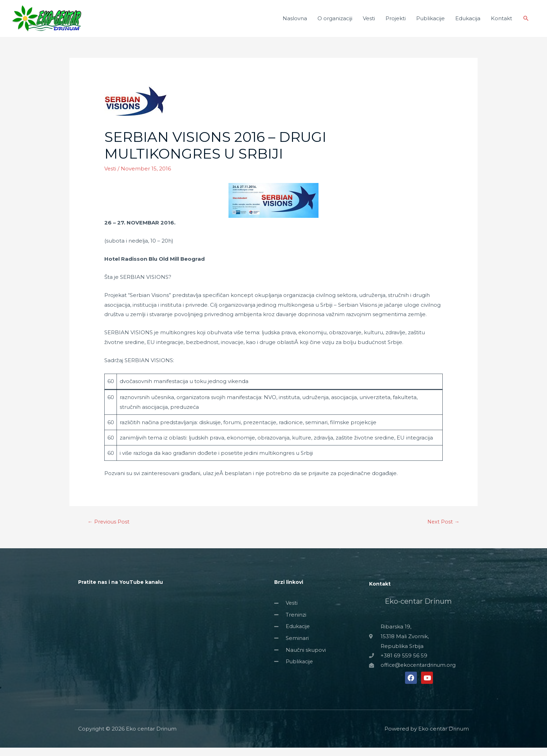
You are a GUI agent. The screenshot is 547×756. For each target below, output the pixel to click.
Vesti (369, 22)
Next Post (443, 530)
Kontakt (501, 22)
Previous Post (109, 530)
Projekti (396, 22)
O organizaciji (335, 22)
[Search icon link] (526, 23)
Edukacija (468, 22)
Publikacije (430, 22)
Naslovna (295, 22)
